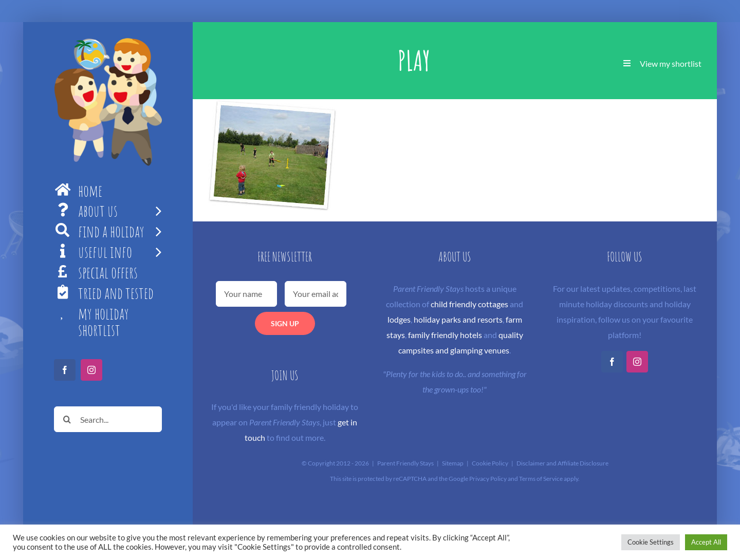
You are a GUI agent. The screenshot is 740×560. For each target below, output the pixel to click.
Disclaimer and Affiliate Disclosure (562, 463)
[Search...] (108, 419)
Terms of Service (541, 479)
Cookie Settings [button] (651, 542)
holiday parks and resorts (458, 319)
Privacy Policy (488, 479)
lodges (399, 319)
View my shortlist (671, 63)
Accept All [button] (706, 542)
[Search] (67, 419)
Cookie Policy (490, 463)
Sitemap (453, 463)
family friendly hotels (445, 335)
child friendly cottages (469, 304)
